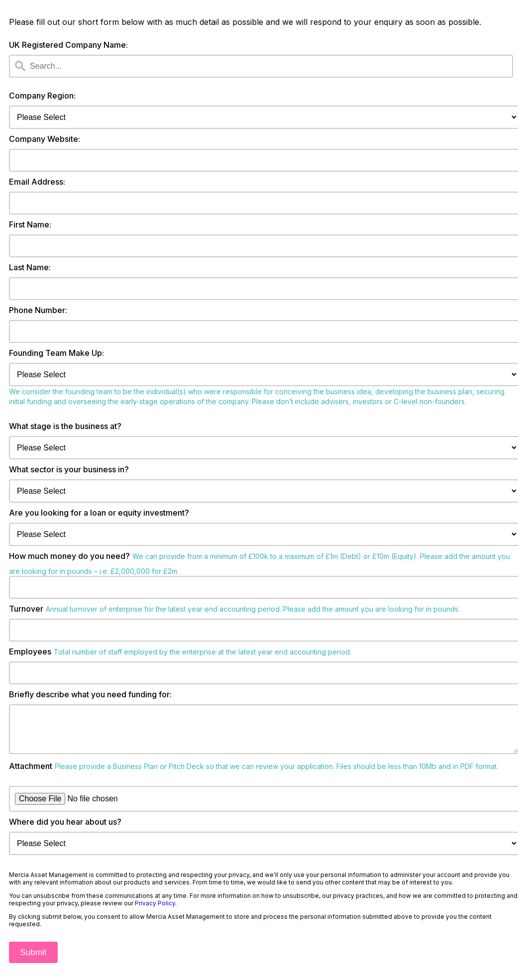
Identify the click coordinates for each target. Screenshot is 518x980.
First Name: (30, 224)
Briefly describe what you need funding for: (90, 694)
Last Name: (30, 267)
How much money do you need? (69, 556)
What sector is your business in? (69, 469)
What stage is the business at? (65, 426)
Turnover (26, 609)
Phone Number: (38, 310)
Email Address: (37, 182)
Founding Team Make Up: (56, 353)
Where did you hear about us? (65, 830)
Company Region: (42, 96)
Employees (30, 652)
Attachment (31, 774)
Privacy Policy (155, 911)
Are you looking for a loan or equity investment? (99, 513)
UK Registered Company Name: (68, 45)
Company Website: (45, 139)
